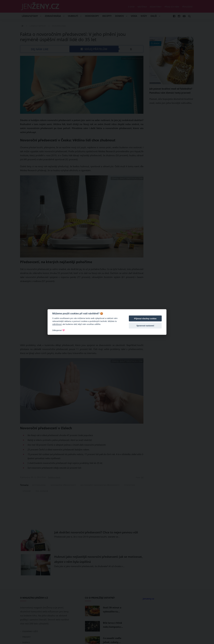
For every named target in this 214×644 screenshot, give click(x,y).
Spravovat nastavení (145, 326)
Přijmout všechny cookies (145, 319)
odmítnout (57, 324)
